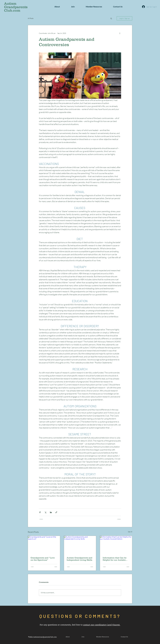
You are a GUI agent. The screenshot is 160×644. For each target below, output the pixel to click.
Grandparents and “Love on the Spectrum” (43, 559)
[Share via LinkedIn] (51, 512)
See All (130, 532)
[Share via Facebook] (40, 512)
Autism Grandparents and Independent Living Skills (79, 559)
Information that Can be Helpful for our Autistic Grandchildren (115, 559)
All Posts (31, 18)
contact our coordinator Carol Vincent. (102, 625)
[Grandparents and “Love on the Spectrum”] (44, 545)
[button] (57, 7)
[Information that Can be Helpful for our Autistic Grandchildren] (116, 545)
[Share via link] (56, 512)
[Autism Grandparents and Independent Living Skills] (80, 545)
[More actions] (120, 33)
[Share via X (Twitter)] (45, 512)
